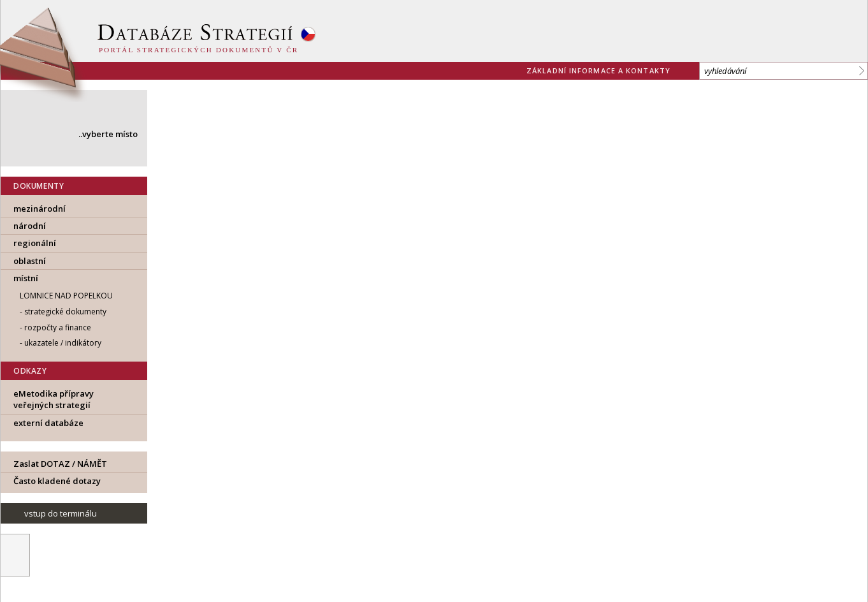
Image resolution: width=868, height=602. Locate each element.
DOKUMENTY (39, 186)
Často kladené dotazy (57, 481)
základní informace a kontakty (598, 70)
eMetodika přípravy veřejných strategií (54, 399)
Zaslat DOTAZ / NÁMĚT (60, 464)
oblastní (30, 261)
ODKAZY (30, 371)
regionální (35, 243)
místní (26, 278)
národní (30, 226)
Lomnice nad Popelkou (66, 296)
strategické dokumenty (65, 312)
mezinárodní (40, 209)
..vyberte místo (108, 134)
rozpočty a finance (58, 327)
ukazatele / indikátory (63, 343)
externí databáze (48, 423)
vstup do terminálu (61, 513)
